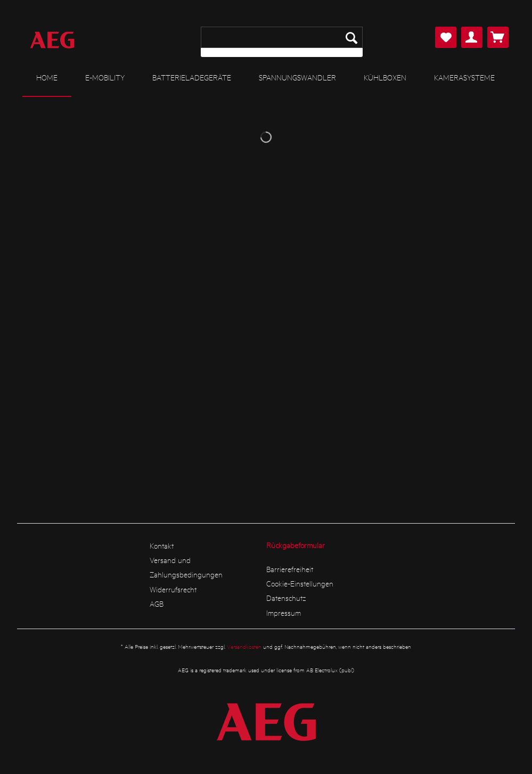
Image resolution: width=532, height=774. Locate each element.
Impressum (284, 613)
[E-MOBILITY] (105, 77)
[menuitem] (282, 42)
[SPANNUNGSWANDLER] (297, 77)
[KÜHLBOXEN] (385, 77)
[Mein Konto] (472, 37)
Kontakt (162, 545)
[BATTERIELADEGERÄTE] (192, 77)
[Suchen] (351, 37)
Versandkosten (244, 646)
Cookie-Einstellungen (300, 583)
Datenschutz (286, 598)
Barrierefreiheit (290, 569)
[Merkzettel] (446, 37)
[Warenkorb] (498, 37)
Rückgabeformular (296, 545)
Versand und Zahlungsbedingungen (186, 567)
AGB (157, 604)
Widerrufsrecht (173, 589)
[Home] (47, 78)
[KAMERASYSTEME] (464, 77)
